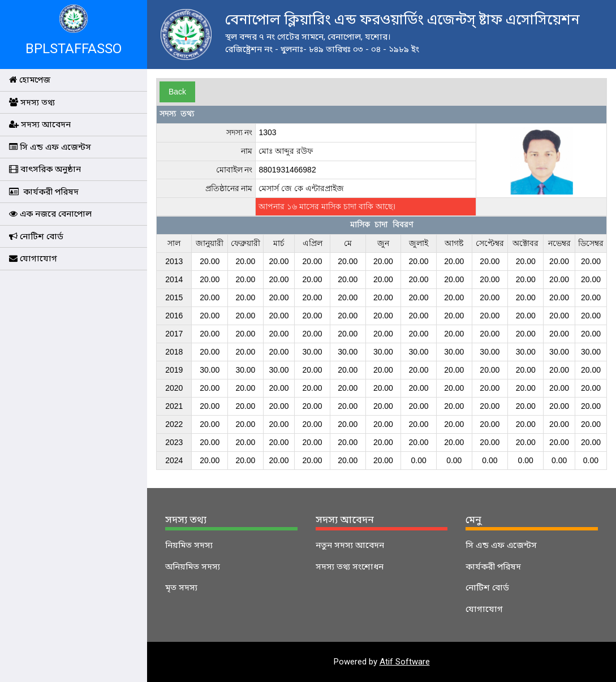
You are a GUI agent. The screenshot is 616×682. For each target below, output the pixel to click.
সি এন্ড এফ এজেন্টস (50, 147)
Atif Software (405, 662)
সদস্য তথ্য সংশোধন (350, 567)
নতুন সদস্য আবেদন (350, 545)
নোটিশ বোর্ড (36, 236)
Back (177, 92)
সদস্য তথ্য (32, 102)
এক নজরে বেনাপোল (50, 214)
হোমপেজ (30, 80)
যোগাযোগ (33, 258)
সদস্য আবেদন (40, 124)
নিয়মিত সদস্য (189, 545)
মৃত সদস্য (181, 588)
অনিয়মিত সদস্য (193, 567)
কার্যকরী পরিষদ (44, 192)
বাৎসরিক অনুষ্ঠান (45, 169)
